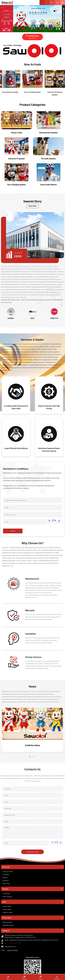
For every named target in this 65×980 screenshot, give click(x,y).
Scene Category (7, 899)
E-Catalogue (6, 896)
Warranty (31, 613)
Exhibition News (32, 748)
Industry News (7, 912)
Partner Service (34, 659)
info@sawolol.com (10, 949)
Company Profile (8, 874)
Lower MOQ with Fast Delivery (16, 450)
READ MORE (33, 206)
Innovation (31, 636)
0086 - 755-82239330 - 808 (13, 946)
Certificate (6, 877)
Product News (7, 909)
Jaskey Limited (12, 953)
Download (6, 883)
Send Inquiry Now (32, 855)
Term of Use (6, 886)
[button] (28, 30)
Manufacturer (33, 581)
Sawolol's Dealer (7, 925)
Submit (13, 533)
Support (5, 880)
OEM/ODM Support (8, 928)
